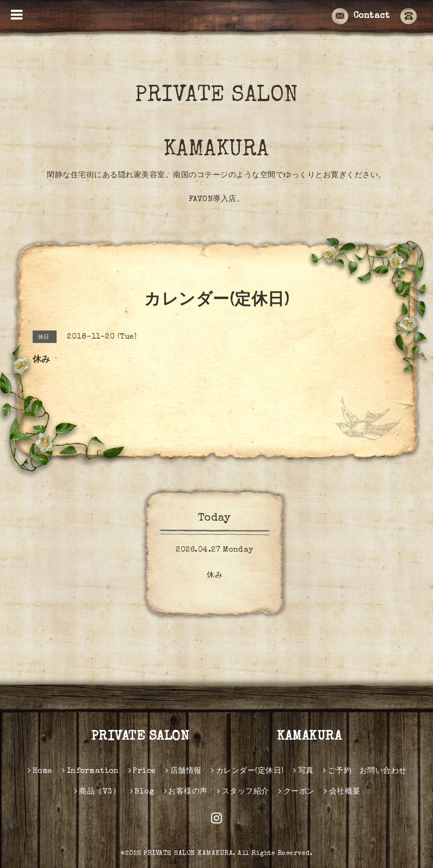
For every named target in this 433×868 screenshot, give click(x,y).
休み (215, 576)
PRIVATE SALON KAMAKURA (242, 123)
